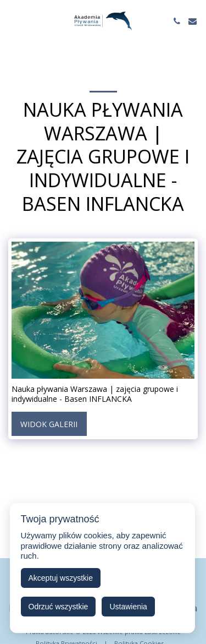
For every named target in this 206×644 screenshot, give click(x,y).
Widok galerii (49, 424)
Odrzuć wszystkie (59, 607)
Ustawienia (128, 607)
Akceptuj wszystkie (61, 578)
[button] (12, 21)
